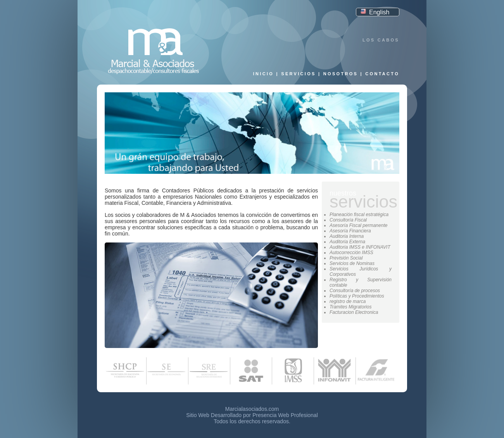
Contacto (382, 74)
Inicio (263, 74)
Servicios (298, 74)
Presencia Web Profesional (285, 415)
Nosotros (341, 74)
